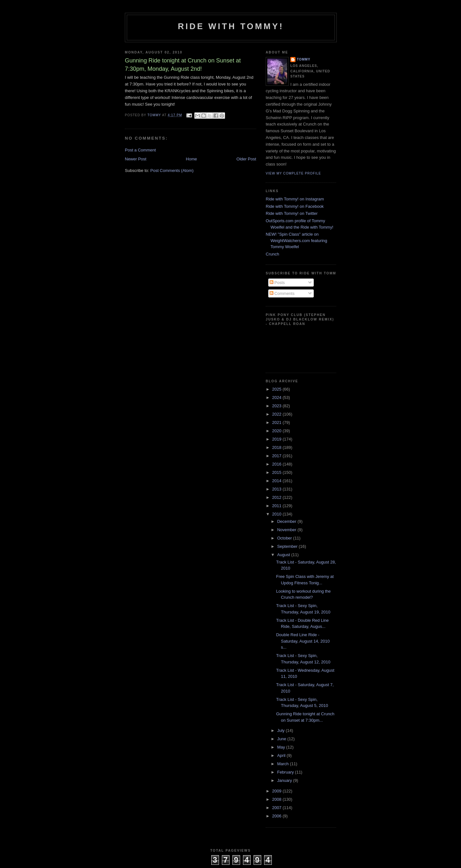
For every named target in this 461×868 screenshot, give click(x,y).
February (286, 772)
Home (192, 159)
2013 (277, 489)
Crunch (272, 254)
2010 (277, 514)
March (284, 764)
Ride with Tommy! (231, 26)
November (287, 530)
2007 (277, 808)
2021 (277, 422)
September (288, 546)
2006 (277, 816)
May (282, 747)
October (285, 538)
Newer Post (136, 159)
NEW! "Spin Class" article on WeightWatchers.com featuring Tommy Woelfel (296, 240)
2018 (277, 447)
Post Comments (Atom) (172, 170)
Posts (277, 283)
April (282, 755)
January (285, 780)
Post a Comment (140, 150)
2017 (277, 456)
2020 (277, 431)
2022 (277, 414)
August (284, 555)
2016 (277, 464)
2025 (277, 389)
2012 (277, 497)
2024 (277, 397)
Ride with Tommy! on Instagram (295, 199)
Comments (282, 293)
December (287, 521)
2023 (277, 406)
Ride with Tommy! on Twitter (292, 213)
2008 (277, 799)
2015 (277, 472)
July (282, 730)
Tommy (304, 59)
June (282, 739)
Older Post (246, 159)
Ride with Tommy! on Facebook (295, 206)
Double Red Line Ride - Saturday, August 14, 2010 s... (303, 641)
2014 (277, 481)
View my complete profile (293, 173)
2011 (277, 506)
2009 (277, 791)
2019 (277, 439)
